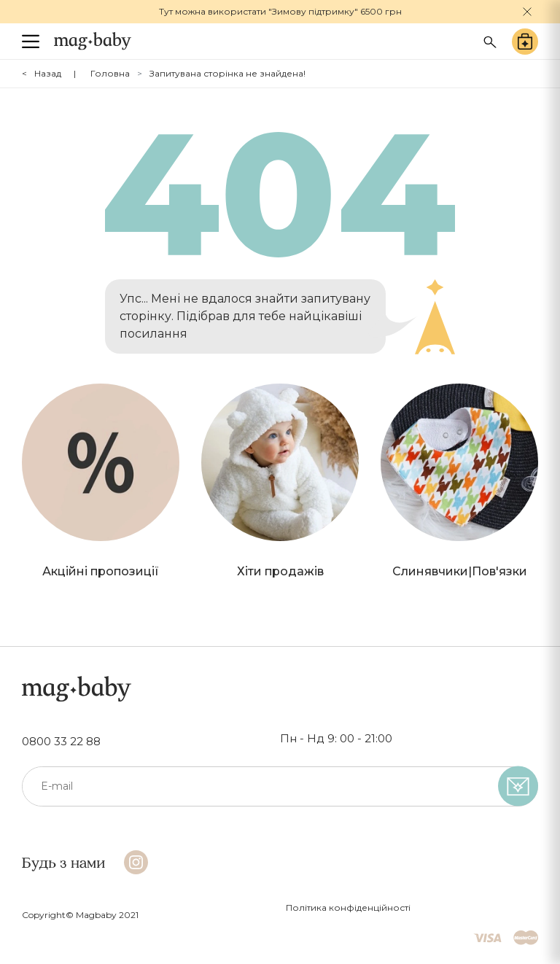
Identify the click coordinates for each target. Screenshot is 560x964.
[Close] (527, 12)
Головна (110, 73)
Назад (48, 73)
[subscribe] (518, 786)
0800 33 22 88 (61, 741)
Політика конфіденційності (348, 907)
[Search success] (490, 40)
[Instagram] (136, 862)
